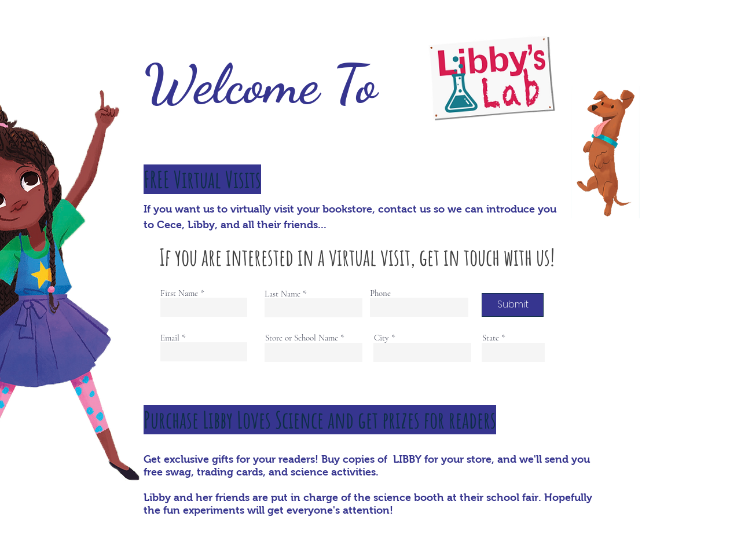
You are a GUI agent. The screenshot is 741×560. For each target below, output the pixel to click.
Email (170, 338)
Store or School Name (302, 338)
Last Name (283, 294)
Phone (380, 293)
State (491, 338)
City (381, 338)
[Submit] (513, 305)
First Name (179, 293)
